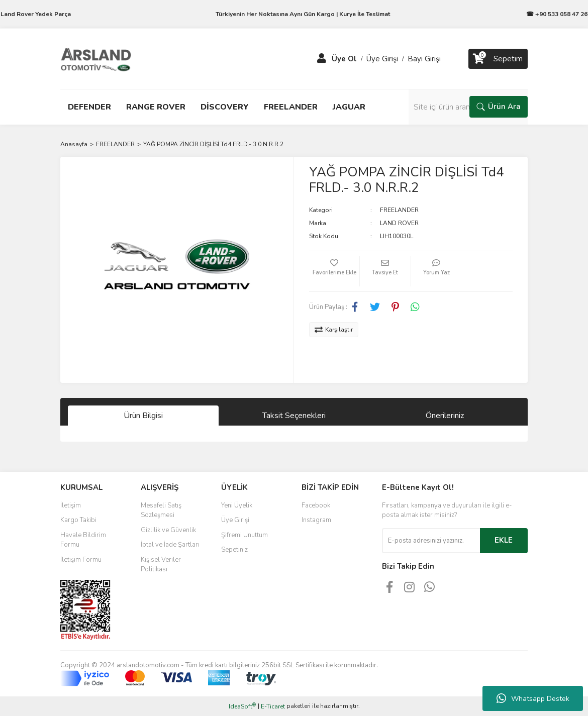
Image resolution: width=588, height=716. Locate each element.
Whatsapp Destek (533, 698)
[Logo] (96, 58)
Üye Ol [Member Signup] (344, 59)
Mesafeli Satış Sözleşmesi (161, 510)
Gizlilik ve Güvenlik (168, 530)
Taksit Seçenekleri (294, 416)
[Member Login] (322, 59)
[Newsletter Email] (431, 541)
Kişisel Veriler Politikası (161, 565)
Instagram (316, 520)
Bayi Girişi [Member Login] (424, 59)
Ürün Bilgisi (143, 416)
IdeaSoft (242, 706)
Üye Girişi (235, 520)
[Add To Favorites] (334, 271)
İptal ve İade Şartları (170, 545)
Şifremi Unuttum (244, 535)
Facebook (316, 505)
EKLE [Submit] (504, 540)
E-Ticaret (273, 706)
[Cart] (498, 59)
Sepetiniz (234, 550)
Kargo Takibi (78, 520)
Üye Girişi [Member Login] (382, 59)
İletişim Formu (81, 560)
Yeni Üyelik (237, 505)
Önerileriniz (445, 416)
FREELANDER (399, 210)
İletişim (71, 505)
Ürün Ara (499, 107)
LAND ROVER (399, 223)
